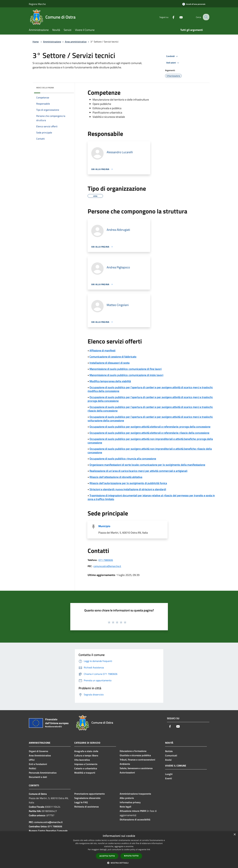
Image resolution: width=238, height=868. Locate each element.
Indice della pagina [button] (45, 88)
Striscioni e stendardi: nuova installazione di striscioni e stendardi (128, 489)
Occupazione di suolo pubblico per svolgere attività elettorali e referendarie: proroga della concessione (150, 427)
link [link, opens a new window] (148, 849)
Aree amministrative (76, 42)
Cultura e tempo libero (86, 755)
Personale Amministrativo (43, 773)
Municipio (104, 526)
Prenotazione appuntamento (90, 794)
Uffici (32, 760)
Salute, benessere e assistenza (136, 768)
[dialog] (119, 850)
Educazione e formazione (133, 751)
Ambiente (125, 764)
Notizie (169, 751)
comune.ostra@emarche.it (107, 566)
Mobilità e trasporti (85, 773)
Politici (32, 768)
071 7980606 (106, 560)
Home (36, 42)
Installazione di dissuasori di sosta (109, 363)
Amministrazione (52, 42)
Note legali (125, 807)
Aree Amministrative (40, 755)
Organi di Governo (39, 751)
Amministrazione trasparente (135, 794)
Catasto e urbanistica (86, 768)
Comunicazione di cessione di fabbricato (113, 357)
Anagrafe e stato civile (86, 751)
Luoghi (169, 774)
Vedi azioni (173, 63)
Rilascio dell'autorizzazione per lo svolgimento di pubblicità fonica (128, 483)
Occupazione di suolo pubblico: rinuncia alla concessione (123, 459)
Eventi (168, 778)
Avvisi (168, 760)
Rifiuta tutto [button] (131, 856)
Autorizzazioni (127, 772)
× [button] (235, 835)
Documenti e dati (38, 777)
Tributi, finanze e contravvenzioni (137, 760)
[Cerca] (206, 17)
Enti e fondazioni (38, 764)
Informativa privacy (130, 802)
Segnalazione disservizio (87, 798)
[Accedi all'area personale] (194, 4)
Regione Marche (37, 4)
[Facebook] (171, 17)
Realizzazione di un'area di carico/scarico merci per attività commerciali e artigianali (138, 471)
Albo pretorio (127, 798)
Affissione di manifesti (102, 350)
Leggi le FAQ (81, 802)
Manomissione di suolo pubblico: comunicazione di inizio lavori (126, 375)
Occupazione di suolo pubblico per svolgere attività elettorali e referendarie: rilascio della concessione (149, 433)
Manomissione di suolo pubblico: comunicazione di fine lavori (126, 369)
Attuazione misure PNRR (133, 811)
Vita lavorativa (82, 760)
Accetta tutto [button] (107, 856)
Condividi (172, 56)
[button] (119, 863)
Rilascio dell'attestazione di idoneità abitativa (116, 477)
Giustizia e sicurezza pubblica (135, 755)
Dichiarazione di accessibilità (135, 819)
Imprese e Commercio (86, 764)
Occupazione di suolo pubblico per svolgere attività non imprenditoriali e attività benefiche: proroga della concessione (150, 441)
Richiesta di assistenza (86, 807)
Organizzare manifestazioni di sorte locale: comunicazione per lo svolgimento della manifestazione (147, 465)
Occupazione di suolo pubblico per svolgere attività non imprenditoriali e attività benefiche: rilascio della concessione (150, 451)
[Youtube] (178, 17)
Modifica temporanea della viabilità (110, 381)
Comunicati (171, 755)
